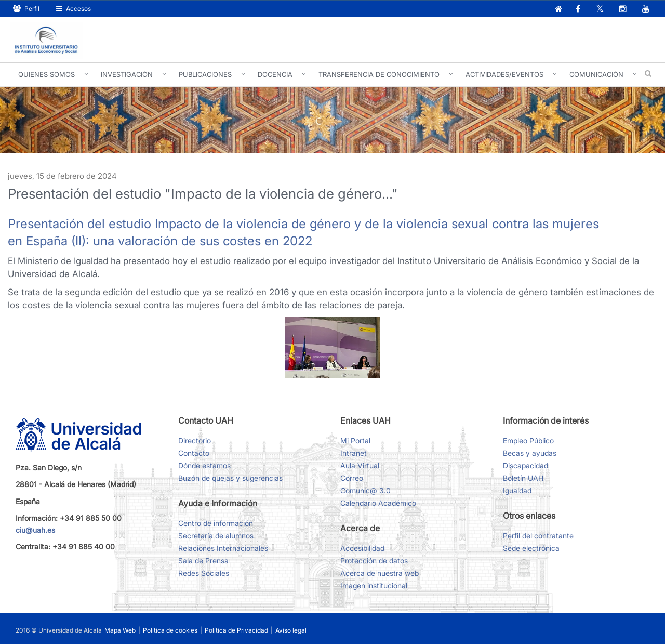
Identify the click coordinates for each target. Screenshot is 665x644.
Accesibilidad (362, 548)
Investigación (127, 74)
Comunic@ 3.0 (365, 490)
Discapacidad (526, 465)
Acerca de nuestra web (380, 573)
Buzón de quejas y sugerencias (230, 478)
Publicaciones (205, 74)
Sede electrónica (531, 548)
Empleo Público (528, 441)
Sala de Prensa (203, 561)
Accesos (74, 9)
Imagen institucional (374, 586)
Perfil (26, 9)
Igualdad (517, 490)
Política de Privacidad (237, 630)
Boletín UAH (523, 478)
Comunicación (596, 74)
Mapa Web (120, 630)
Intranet (354, 453)
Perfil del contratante (538, 536)
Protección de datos (374, 561)
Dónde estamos (204, 465)
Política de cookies (171, 630)
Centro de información (216, 523)
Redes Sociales (204, 573)
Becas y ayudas (530, 453)
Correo (352, 478)
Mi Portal (355, 441)
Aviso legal (291, 630)
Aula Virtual (360, 465)
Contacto (194, 453)
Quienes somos (46, 74)
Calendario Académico (378, 503)
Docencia (275, 74)
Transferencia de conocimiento (379, 74)
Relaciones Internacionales (223, 548)
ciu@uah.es (35, 530)
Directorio (195, 441)
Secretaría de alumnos (216, 536)
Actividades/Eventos (504, 74)
